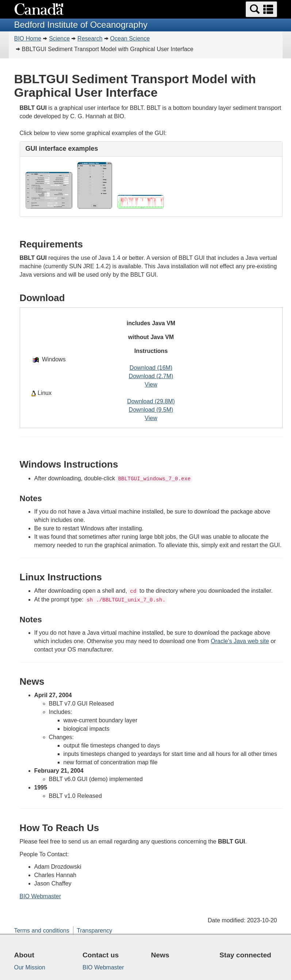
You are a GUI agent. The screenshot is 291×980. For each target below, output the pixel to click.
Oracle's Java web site (240, 641)
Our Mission (30, 967)
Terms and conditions (42, 931)
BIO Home (28, 39)
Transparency (94, 931)
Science (59, 39)
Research (90, 39)
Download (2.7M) (151, 376)
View (151, 385)
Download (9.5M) (151, 410)
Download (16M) (151, 368)
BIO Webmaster (41, 896)
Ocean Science (130, 39)
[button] (261, 9)
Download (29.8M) (151, 401)
